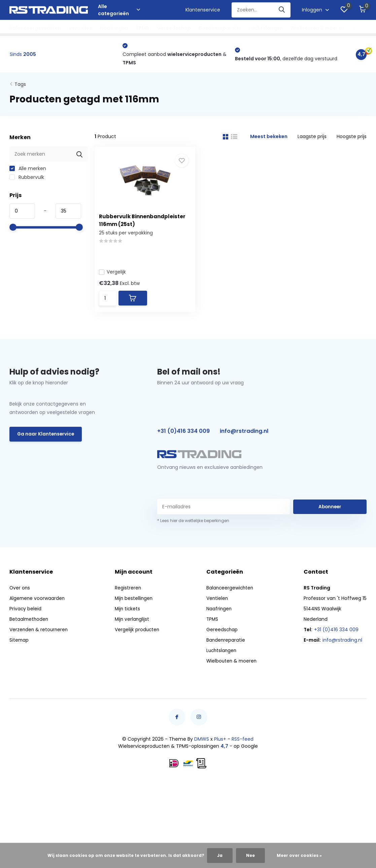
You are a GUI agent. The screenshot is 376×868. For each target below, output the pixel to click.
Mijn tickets (128, 613)
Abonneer (330, 511)
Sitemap (19, 644)
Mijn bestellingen (134, 603)
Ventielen (80, 28)
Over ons (20, 592)
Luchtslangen (266, 28)
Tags (20, 85)
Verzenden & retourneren (39, 634)
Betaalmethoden (29, 623)
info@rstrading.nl (244, 436)
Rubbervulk (27, 178)
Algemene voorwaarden (38, 603)
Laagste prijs (312, 137)
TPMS (142, 28)
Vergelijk (115, 272)
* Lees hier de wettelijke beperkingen (193, 525)
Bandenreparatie (220, 28)
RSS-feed (243, 743)
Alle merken (28, 169)
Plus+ (220, 743)
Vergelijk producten (138, 634)
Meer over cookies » (299, 855)
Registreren (128, 592)
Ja (220, 855)
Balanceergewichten (35, 28)
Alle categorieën (119, 10)
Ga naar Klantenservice (46, 439)
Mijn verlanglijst (132, 623)
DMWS (202, 743)
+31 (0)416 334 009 (183, 436)
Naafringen (114, 28)
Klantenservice (203, 10)
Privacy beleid (26, 613)
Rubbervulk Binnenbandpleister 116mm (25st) (128, 225)
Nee (250, 855)
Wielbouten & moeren (317, 28)
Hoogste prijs (352, 137)
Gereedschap (174, 28)
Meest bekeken (269, 137)
